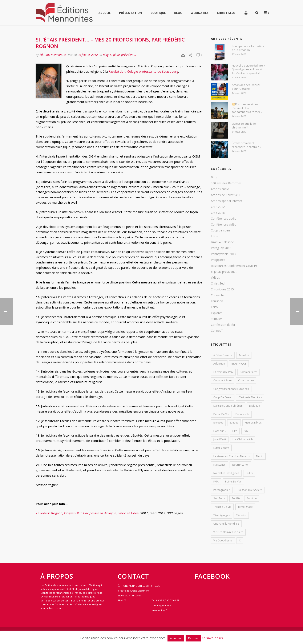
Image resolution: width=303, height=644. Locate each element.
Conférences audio (224, 219)
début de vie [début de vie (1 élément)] (221, 414)
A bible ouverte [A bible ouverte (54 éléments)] (223, 355)
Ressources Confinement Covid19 (234, 266)
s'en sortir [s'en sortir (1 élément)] (219, 498)
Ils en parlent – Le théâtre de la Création (248, 48)
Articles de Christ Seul (225, 195)
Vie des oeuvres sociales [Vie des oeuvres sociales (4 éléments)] (228, 532)
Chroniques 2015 (222, 289)
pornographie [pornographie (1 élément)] (222, 490)
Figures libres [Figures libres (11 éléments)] (253, 423)
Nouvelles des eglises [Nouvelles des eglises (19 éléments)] (226, 473)
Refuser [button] (193, 638)
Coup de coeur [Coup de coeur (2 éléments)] (223, 397)
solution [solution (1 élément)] (252, 498)
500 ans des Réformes (226, 183)
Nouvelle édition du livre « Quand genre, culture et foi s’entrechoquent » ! (248, 69)
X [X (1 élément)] (240, 540)
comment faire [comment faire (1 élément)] (223, 380)
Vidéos (215, 278)
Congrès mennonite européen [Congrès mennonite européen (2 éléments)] (231, 389)
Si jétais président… (224, 272)
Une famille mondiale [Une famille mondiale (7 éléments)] (226, 524)
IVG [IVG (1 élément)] (246, 431)
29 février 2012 (88, 55)
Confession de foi (223, 325)
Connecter (218, 295)
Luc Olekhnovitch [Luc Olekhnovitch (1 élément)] (243, 439)
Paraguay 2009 (221, 248)
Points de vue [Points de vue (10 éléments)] (233, 482)
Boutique (158, 13)
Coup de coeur (221, 230)
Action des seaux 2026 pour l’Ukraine (246, 87)
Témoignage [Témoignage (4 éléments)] (245, 507)
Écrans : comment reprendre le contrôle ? (247, 145)
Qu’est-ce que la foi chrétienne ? (244, 126)
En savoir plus (212, 638)
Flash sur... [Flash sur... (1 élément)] (220, 431)
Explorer (216, 313)
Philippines (218, 260)
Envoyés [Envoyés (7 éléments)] (218, 423)
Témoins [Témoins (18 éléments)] (241, 515)
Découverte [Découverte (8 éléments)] (242, 414)
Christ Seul (226, 13)
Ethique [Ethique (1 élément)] (234, 423)
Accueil (105, 13)
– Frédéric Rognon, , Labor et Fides (87, 513)
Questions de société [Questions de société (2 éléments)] (249, 490)
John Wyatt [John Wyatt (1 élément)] (220, 439)
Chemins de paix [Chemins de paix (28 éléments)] (223, 372)
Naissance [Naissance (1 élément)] (219, 465)
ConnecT (217, 331)
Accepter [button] (176, 638)
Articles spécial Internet (227, 201)
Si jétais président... (123, 55)
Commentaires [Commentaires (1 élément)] (249, 372)
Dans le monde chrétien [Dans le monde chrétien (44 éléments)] (228, 406)
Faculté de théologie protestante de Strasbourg (143, 71)
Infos (214, 236)
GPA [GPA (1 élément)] (235, 431)
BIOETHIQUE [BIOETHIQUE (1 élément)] (239, 364)
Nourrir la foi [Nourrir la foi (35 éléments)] (240, 465)
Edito (214, 307)
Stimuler (216, 319)
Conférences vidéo (224, 224)
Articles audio (220, 189)
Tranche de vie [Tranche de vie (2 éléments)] (222, 507)
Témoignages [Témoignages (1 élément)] (221, 515)
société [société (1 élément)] (236, 498)
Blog (178, 13)
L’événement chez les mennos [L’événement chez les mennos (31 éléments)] (231, 456)
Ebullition (217, 301)
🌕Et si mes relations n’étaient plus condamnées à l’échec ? (247, 108)
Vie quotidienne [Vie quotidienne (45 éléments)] (223, 540)
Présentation (131, 13)
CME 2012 (218, 207)
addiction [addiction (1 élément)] (219, 364)
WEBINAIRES (200, 13)
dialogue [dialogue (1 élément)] (254, 406)
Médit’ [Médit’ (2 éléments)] (260, 456)
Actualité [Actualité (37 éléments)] (244, 355)
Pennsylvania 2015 (223, 254)
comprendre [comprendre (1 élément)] (246, 380)
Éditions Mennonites (53, 55)
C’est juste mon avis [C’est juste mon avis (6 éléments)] (250, 397)
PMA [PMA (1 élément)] (216, 482)
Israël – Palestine (222, 242)
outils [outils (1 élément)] (249, 473)
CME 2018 (218, 213)
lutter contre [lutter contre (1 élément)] (221, 448)
